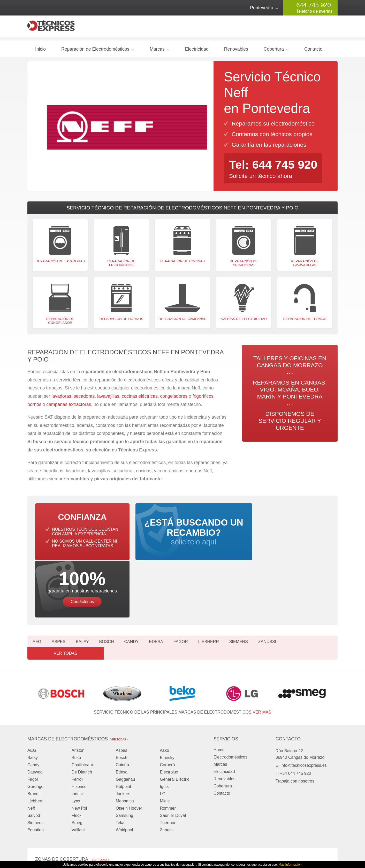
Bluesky (167, 695)
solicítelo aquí (183, 539)
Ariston (78, 687)
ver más (262, 649)
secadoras (84, 398)
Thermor (168, 760)
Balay (82, 590)
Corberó (167, 702)
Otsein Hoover (129, 745)
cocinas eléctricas (140, 398)
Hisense (79, 724)
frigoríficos (203, 398)
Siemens (239, 590)
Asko (164, 687)
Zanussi (267, 590)
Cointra (123, 702)
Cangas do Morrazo (53, 808)
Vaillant (78, 767)
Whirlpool (124, 767)
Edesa (156, 590)
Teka (120, 760)
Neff (31, 745)
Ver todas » (119, 676)
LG (162, 731)
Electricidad (197, 51)
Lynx (76, 738)
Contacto (313, 51)
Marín (40, 815)
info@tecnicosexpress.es (304, 702)
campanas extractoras (69, 406)
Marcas (157, 51)
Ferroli (77, 716)
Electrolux (169, 709)
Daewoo (35, 709)
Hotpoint (124, 724)
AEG (37, 590)
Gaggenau (126, 716)
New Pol (79, 745)
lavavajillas (108, 398)
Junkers (123, 731)
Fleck (77, 752)
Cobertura (274, 51)
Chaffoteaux (83, 702)
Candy (131, 590)
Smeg (77, 760)
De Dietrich (82, 709)
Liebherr (209, 590)
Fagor (181, 590)
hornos (34, 406)
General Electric (174, 716)
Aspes (59, 590)
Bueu (209, 808)
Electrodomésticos (230, 694)
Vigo (96, 808)
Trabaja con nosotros (295, 718)
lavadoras (61, 398)
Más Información (290, 865)
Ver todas (314, 590)
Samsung (125, 752)
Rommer (168, 745)
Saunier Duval (173, 752)
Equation (36, 767)
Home (219, 687)
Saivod (34, 752)
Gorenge (35, 724)
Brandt (33, 731)
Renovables (236, 51)
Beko (76, 695)
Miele (165, 738)
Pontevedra (262, 8)
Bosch (107, 590)
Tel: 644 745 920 (275, 166)
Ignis (164, 724)
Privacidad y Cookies (258, 847)
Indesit (78, 731)
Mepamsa (125, 738)
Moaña (154, 808)
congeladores (174, 398)
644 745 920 (313, 5)
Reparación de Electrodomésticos (95, 51)
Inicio (40, 51)
